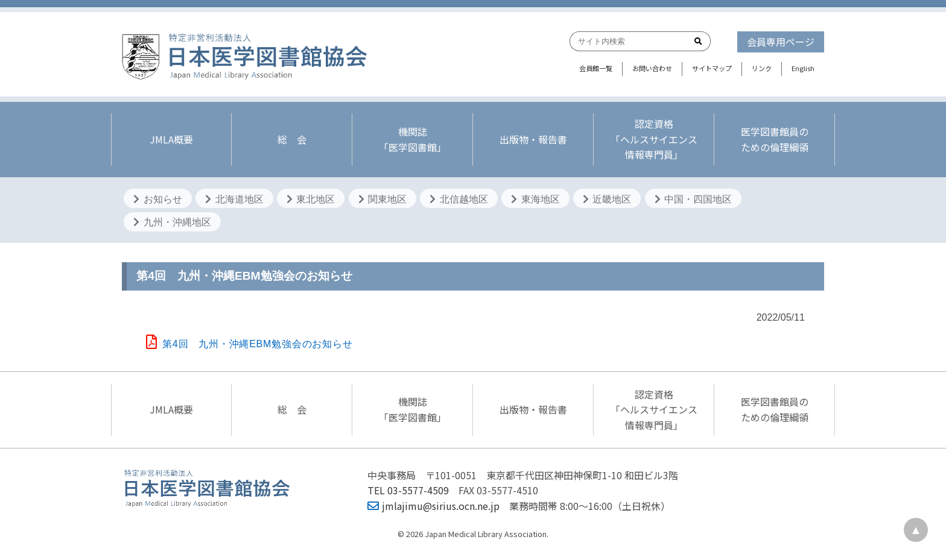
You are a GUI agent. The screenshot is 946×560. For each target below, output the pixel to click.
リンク (762, 68)
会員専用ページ (781, 42)
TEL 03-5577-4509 (408, 490)
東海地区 (535, 199)
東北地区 (311, 199)
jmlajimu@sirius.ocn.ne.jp (433, 506)
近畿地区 (607, 199)
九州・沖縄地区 (172, 222)
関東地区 (383, 199)
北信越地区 (459, 199)
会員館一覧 (596, 68)
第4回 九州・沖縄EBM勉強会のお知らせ (249, 344)
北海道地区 (234, 199)
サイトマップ (712, 68)
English (803, 68)
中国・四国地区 (693, 199)
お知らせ (157, 199)
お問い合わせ (652, 68)
